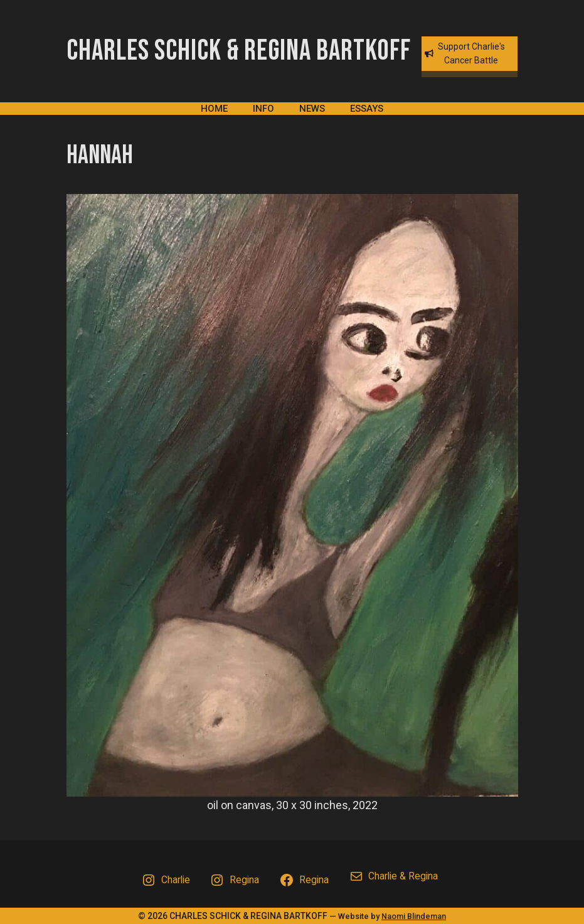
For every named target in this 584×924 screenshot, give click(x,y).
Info (263, 109)
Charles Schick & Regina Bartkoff (239, 51)
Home (214, 109)
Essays (367, 109)
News (312, 109)
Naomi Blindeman (414, 916)
